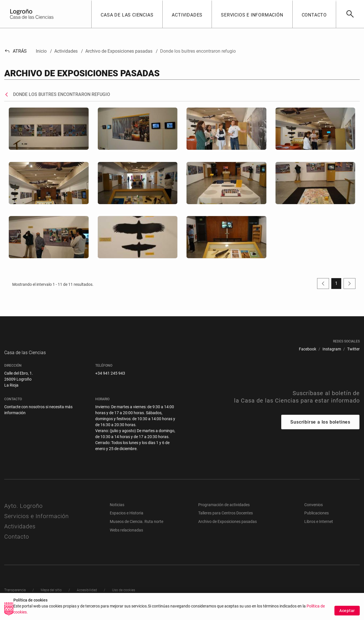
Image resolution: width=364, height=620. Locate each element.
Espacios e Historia (127, 519)
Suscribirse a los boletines (320, 428)
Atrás (15, 51)
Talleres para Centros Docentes (226, 519)
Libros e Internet (319, 527)
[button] (127, 14)
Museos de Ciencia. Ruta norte (136, 527)
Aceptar (347, 611)
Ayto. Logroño (23, 512)
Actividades (20, 532)
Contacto (17, 542)
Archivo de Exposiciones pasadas (227, 527)
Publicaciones (317, 519)
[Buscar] (350, 14)
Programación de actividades (224, 510)
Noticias (117, 510)
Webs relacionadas (126, 536)
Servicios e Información (37, 522)
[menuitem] (308, 349)
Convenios (314, 510)
